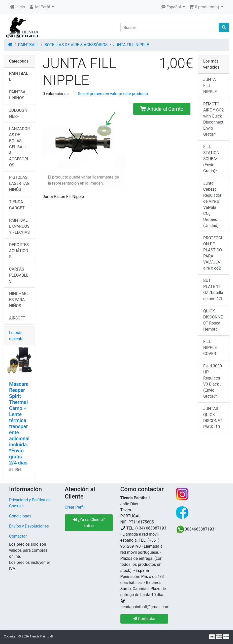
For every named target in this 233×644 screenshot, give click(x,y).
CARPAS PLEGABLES (19, 275)
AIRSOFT (17, 318)
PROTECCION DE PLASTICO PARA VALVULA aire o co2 (213, 253)
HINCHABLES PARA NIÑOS (19, 300)
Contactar (18, 536)
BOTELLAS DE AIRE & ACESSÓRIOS (76, 45)
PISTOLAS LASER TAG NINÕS (19, 183)
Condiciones (20, 516)
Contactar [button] (144, 619)
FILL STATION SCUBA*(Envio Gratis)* (211, 159)
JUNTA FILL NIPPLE (131, 45)
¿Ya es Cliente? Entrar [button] (89, 523)
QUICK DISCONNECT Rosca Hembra (213, 320)
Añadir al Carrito (162, 109)
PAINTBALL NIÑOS (18, 95)
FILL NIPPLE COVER (210, 348)
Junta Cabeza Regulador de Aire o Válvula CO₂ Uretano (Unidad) (212, 204)
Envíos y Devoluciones (29, 526)
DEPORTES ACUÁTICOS (19, 251)
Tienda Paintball (41, 636)
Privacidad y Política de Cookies (30, 503)
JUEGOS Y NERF (18, 113)
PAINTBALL (28, 45)
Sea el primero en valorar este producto (113, 94)
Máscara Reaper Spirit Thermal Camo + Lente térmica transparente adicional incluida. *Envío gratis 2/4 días (19, 423)
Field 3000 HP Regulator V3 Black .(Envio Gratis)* (213, 381)
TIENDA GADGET (17, 205)
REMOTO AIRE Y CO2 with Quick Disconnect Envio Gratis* (214, 119)
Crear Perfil (75, 507)
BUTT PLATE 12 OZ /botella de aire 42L (213, 290)
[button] (41, 7)
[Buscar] (170, 27)
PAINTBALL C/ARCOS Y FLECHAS (19, 226)
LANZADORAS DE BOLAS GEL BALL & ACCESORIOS (19, 147)
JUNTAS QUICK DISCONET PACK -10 (213, 418)
